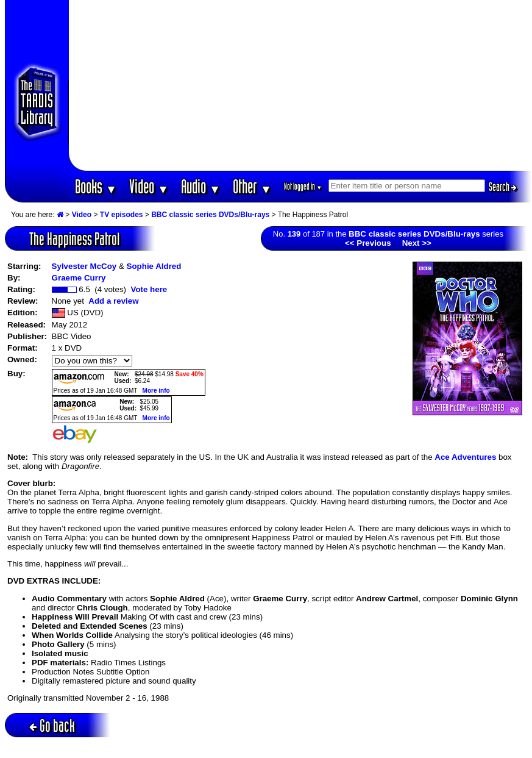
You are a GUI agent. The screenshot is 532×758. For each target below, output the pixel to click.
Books (96, 186)
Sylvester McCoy (84, 266)
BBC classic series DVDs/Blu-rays (210, 215)
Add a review (113, 301)
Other (252, 186)
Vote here (149, 289)
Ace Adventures (465, 457)
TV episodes (122, 215)
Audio (201, 186)
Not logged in (303, 186)
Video (149, 186)
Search (503, 187)
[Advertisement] (300, 85)
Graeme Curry (79, 278)
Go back (52, 725)
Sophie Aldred (154, 266)
